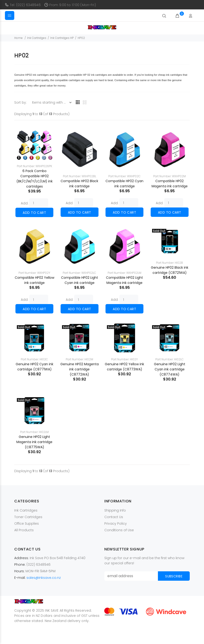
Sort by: (21, 102)
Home (18, 38)
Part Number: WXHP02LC (79, 273)
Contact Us (114, 517)
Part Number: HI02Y (124, 359)
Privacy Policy (116, 523)
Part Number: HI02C (34, 359)
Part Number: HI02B (169, 263)
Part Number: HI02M (79, 359)
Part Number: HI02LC (169, 359)
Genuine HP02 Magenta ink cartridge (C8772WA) (80, 369)
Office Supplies (27, 523)
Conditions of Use (119, 530)
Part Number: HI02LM (34, 432)
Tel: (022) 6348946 (25, 5)
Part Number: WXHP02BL (80, 176)
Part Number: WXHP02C (124, 176)
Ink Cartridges (37, 38)
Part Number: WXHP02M (169, 176)
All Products (24, 530)
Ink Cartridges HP (62, 38)
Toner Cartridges (28, 517)
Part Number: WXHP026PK (35, 166)
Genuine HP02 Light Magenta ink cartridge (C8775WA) (34, 442)
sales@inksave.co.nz (44, 578)
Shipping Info (115, 510)
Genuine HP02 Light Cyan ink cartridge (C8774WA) (170, 369)
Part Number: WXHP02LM (124, 273)
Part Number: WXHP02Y (34, 273)
